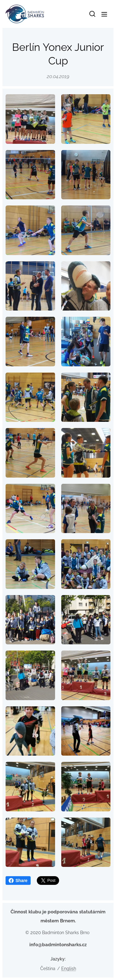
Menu (104, 14)
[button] (92, 14)
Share (18, 881)
